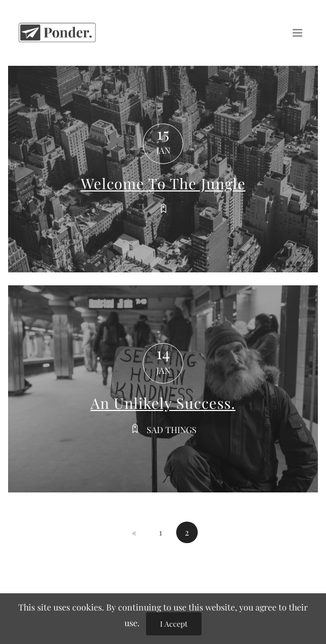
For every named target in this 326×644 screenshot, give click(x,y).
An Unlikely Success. (163, 403)
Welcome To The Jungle (163, 183)
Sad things (172, 430)
